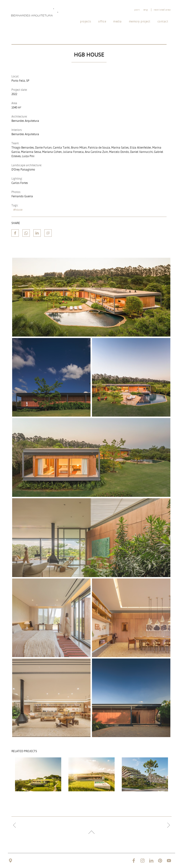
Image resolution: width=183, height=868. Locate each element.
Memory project (140, 21)
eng (146, 10)
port (137, 10)
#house (18, 210)
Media (117, 21)
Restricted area (162, 10)
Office (102, 21)
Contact (163, 21)
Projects (86, 21)
